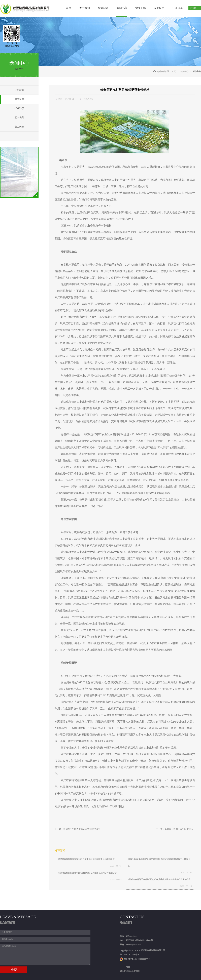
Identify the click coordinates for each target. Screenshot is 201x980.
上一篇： (77, 829)
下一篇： (176, 829)
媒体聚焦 (197, 71)
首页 (69, 8)
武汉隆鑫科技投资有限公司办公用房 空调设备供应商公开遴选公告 (87, 873)
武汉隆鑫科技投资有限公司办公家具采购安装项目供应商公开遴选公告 (159, 879)
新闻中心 (184, 71)
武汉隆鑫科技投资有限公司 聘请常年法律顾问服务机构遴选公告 (86, 859)
